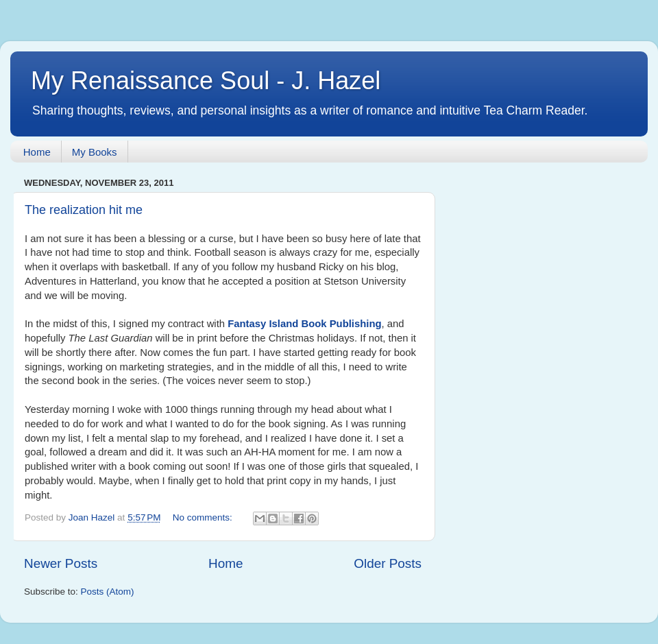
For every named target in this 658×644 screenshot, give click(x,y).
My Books (95, 152)
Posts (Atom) (108, 592)
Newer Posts (61, 563)
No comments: (204, 517)
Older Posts (388, 563)
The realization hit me (84, 210)
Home (37, 152)
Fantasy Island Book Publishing (304, 324)
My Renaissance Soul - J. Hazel (206, 81)
